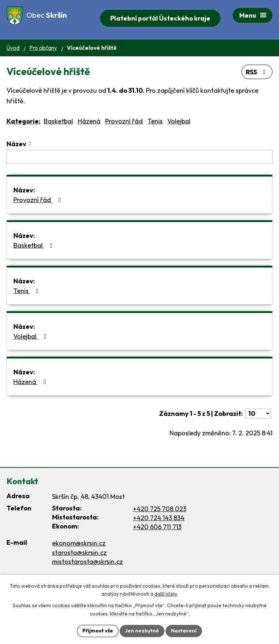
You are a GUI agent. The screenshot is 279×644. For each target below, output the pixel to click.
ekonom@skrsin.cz (79, 543)
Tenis (155, 121)
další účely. (166, 594)
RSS (257, 72)
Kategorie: (23, 121)
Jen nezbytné (142, 631)
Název (16, 144)
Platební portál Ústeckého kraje (160, 18)
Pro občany (43, 48)
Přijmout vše (98, 631)
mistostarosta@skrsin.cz (87, 562)
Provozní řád (124, 121)
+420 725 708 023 (160, 509)
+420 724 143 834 (159, 518)
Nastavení (184, 631)
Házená (89, 121)
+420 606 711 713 (157, 527)
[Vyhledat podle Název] (139, 157)
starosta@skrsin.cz (79, 552)
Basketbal (58, 121)
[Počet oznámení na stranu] (258, 414)
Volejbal (179, 121)
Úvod (13, 48)
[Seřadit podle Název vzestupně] (30, 142)
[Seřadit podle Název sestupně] (30, 145)
